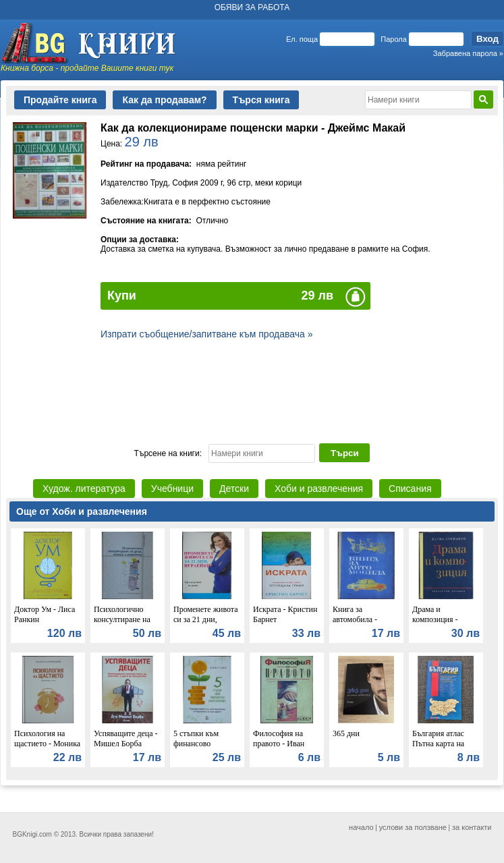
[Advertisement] (252, 390)
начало (361, 827)
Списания (410, 489)
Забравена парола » (468, 53)
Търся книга (261, 100)
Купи (122, 296)
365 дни (346, 733)
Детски (234, 489)
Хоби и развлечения (319, 489)
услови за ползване (413, 827)
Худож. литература (84, 489)
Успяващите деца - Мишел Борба (126, 739)
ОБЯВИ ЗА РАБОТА (252, 7)
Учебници (172, 489)
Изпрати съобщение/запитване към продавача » (207, 334)
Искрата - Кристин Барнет (285, 614)
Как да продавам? (164, 100)
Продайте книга (60, 100)
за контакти (472, 827)
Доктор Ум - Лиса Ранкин (45, 614)
